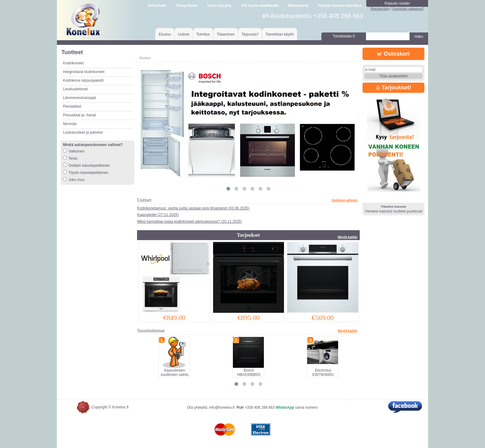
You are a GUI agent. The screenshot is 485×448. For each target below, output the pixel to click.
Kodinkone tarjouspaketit (83, 80)
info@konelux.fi (222, 407)
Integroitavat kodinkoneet (84, 72)
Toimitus (203, 34)
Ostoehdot (157, 6)
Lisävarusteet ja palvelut (83, 132)
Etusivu (165, 34)
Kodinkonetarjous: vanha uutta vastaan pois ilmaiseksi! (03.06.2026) (193, 208)
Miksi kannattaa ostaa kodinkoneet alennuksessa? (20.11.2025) (189, 222)
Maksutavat (298, 6)
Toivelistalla (344, 36)
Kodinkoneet (73, 63)
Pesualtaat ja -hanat (79, 115)
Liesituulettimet (75, 89)
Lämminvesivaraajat (79, 98)
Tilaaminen (226, 34)
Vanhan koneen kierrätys (339, 6)
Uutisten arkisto (344, 200)
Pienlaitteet (72, 106)
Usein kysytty (219, 6)
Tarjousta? (250, 34)
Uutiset (184, 34)
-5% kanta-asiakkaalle (260, 6)
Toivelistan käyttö (279, 34)
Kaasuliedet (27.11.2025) (158, 215)
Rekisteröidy (380, 9)
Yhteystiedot (187, 6)
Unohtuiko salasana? (408, 9)
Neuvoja (70, 124)
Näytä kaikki (348, 237)
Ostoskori (393, 54)
